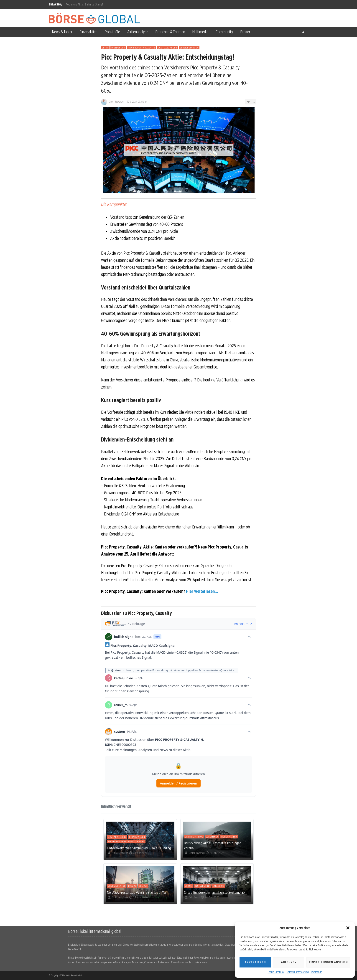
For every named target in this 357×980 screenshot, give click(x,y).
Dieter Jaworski (116, 102)
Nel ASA (143, 886)
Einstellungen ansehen (328, 962)
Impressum (317, 972)
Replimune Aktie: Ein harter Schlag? (84, 4)
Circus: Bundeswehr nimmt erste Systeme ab (214, 892)
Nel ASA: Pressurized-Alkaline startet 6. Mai (137, 892)
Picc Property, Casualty (142, 48)
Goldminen (212, 837)
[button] (348, 928)
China (105, 48)
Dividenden (118, 48)
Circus (188, 886)
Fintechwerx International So (126, 841)
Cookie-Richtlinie (276, 972)
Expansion (218, 886)
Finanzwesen (137, 837)
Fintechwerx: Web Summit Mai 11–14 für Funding (139, 848)
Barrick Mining (194, 837)
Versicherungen (189, 48)
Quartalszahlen (168, 48)
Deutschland (202, 886)
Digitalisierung (117, 837)
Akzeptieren (255, 962)
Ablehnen (289, 962)
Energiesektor (117, 886)
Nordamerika (229, 837)
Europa (132, 886)
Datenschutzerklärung (298, 972)
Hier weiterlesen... (202, 591)
